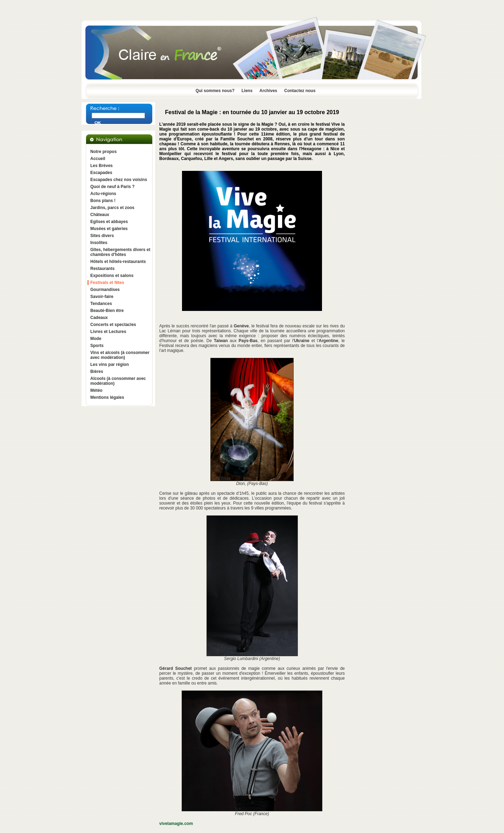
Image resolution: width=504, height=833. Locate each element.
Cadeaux (99, 318)
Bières (97, 372)
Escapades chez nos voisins (119, 180)
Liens (247, 91)
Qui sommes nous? (215, 91)
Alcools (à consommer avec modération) (118, 381)
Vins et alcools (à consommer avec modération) (120, 355)
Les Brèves (101, 166)
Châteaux (100, 215)
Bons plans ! (103, 201)
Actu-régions (103, 194)
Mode (96, 339)
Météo (96, 390)
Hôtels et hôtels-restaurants (118, 262)
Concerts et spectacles (113, 325)
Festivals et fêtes (107, 283)
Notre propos (103, 152)
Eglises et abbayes (109, 222)
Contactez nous (300, 91)
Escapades (101, 173)
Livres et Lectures (108, 332)
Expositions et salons (112, 276)
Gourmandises (105, 290)
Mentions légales (107, 397)
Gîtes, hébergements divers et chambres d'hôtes (120, 252)
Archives (268, 91)
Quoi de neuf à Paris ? (113, 187)
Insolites (99, 243)
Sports (97, 346)
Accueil (98, 159)
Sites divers (102, 236)
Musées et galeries (109, 229)
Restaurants (102, 269)
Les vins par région (110, 365)
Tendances (101, 304)
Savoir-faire (102, 297)
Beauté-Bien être (107, 311)
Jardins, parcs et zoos (112, 208)
